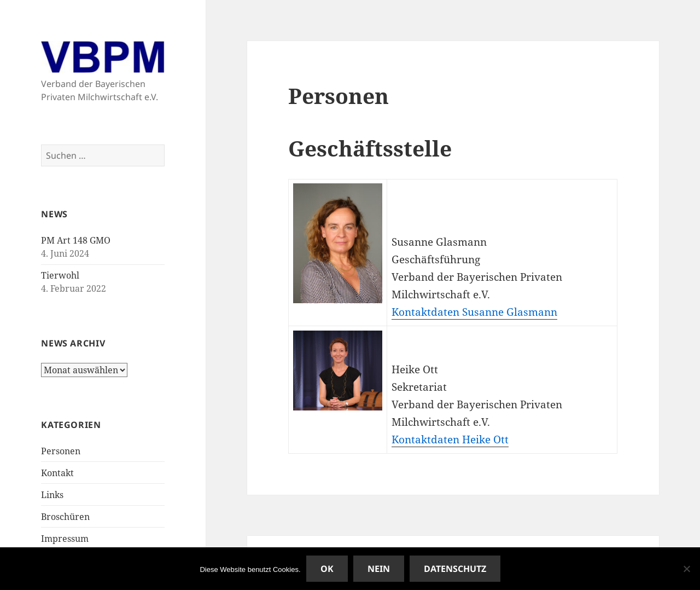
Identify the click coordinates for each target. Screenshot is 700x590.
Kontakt (57, 473)
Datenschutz (455, 569)
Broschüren (65, 517)
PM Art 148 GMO (76, 240)
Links (52, 495)
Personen (61, 451)
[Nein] (686, 569)
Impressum (65, 539)
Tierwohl (60, 275)
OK (327, 569)
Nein (379, 569)
